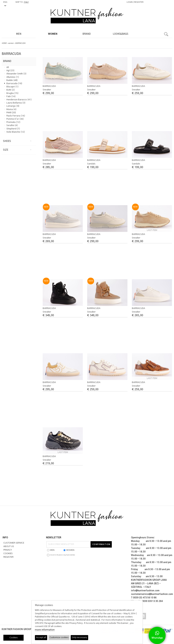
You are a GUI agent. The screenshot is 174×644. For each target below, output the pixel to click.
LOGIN (130, 2)
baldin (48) (12, 80)
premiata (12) (13, 122)
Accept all (41, 638)
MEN (19, 34)
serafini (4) (12, 125)
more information (45, 630)
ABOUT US (9, 546)
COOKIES (8, 554)
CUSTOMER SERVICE (14, 543)
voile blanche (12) (16, 132)
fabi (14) (11, 97)
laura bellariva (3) (16, 103)
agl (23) (10, 71)
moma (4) (11, 109)
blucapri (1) (12, 87)
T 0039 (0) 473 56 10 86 (144, 598)
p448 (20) (11, 113)
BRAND (87, 34)
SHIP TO (22, 2)
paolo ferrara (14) (16, 116)
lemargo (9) (13, 106)
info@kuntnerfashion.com (145, 591)
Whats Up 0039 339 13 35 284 (147, 601)
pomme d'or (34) (15, 119)
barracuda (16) (14, 84)
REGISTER (139, 2)
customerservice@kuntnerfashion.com (152, 594)
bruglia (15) (12, 93)
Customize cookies (59, 638)
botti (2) (11, 90)
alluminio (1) (13, 77)
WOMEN (53, 34)
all (8, 67)
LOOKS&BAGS (120, 34)
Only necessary (80, 638)
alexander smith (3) (16, 74)
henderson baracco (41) (19, 100)
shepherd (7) (13, 129)
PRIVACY (8, 550)
